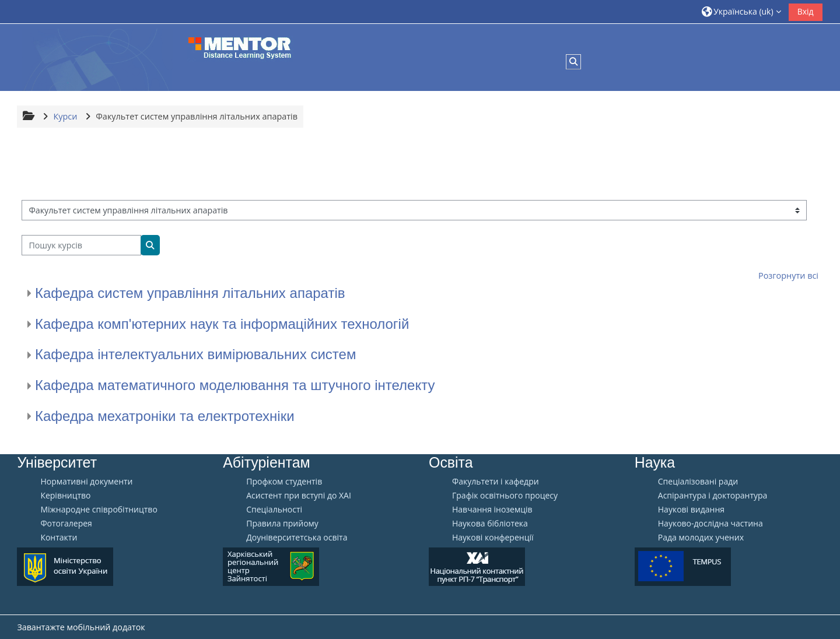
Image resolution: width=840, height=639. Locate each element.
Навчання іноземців (492, 510)
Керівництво (65, 496)
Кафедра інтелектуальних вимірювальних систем (195, 354)
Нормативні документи (86, 482)
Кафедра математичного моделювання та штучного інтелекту (235, 385)
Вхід (806, 11)
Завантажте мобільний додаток (81, 627)
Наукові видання (691, 510)
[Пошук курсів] (81, 245)
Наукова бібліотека (490, 524)
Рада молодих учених (701, 538)
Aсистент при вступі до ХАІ (299, 496)
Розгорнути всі (788, 275)
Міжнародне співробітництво (99, 510)
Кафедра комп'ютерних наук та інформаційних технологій (222, 324)
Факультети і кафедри (496, 482)
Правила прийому (282, 524)
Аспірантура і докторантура (713, 496)
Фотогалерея (66, 524)
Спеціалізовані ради (698, 482)
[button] (741, 11)
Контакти (59, 538)
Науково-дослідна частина (710, 524)
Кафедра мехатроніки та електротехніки (165, 416)
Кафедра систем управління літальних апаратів (190, 293)
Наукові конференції (493, 538)
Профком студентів (284, 482)
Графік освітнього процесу (505, 496)
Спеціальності (274, 510)
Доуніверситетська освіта (297, 538)
